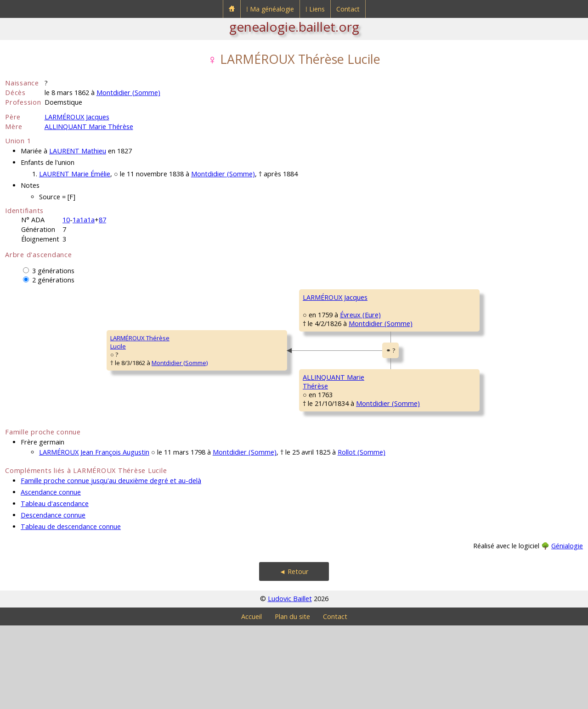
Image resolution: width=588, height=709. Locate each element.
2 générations (53, 280)
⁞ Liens (315, 9)
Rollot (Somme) (362, 536)
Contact (348, 9)
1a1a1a (84, 220)
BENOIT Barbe (419, 352)
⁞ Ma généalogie (270, 9)
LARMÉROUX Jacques (77, 117)
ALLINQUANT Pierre (427, 407)
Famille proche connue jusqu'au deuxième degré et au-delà (111, 564)
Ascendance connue (51, 576)
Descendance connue (53, 599)
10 (66, 220)
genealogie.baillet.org (294, 27)
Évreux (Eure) (257, 341)
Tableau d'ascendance (55, 587)
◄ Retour (294, 655)
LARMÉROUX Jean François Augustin (94, 536)
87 (102, 220)
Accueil (252, 700)
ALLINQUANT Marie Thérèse (89, 127)
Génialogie (567, 629)
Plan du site (292, 700)
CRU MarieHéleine (415, 467)
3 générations (53, 271)
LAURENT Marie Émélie (75, 174)
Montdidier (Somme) (128, 93)
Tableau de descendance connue (71, 610)
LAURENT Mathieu (78, 151)
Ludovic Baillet (290, 682)
